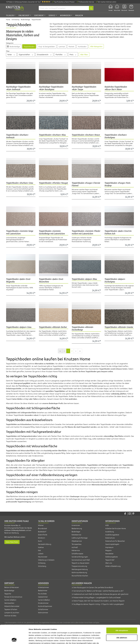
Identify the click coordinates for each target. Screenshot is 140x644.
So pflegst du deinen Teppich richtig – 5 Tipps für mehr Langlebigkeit (99, 604)
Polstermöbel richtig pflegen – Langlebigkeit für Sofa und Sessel (97, 597)
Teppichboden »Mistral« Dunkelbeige (83, 328)
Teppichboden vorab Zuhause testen (113, 369)
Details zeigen (116, 640)
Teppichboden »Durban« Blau (52, 135)
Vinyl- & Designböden (47, 46)
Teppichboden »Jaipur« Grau (19, 327)
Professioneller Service (86, 2)
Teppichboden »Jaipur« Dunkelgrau (115, 280)
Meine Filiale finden (12, 542)
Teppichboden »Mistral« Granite (119, 327)
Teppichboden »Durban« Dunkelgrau (116, 136)
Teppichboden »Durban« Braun (86, 135)
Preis (73, 54)
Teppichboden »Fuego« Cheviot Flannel (86, 184)
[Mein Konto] (124, 8)
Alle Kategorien (96, 46)
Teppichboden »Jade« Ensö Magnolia (18, 280)
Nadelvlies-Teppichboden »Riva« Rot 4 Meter (116, 88)
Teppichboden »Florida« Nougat (53, 183)
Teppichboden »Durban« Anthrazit (17, 136)
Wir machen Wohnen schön (107, 2)
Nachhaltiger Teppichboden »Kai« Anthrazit (18, 88)
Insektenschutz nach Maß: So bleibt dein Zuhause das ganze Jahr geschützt (101, 594)
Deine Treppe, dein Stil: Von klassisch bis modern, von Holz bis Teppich (99, 601)
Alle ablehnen (122, 620)
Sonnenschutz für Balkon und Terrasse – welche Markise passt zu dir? (98, 591)
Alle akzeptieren (122, 613)
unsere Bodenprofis (16, 487)
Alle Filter (84, 54)
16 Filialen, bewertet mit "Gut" (23, 2)
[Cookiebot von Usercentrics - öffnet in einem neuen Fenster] (14, 640)
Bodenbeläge (15, 46)
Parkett (71, 46)
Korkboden (82, 46)
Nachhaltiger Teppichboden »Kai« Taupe (84, 88)
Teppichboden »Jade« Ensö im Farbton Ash (118, 232)
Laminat (62, 46)
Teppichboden (29, 46)
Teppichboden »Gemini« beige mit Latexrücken (20, 232)
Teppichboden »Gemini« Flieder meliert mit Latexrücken (86, 232)
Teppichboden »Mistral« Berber (53, 327)
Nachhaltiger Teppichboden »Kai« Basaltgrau (51, 88)
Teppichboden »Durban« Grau (20, 183)
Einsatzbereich (44, 54)
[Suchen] (91, 8)
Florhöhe (61, 54)
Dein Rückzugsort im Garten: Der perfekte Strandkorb (93, 587)
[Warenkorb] (131, 8)
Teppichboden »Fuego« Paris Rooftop (118, 184)
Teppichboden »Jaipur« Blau (84, 279)
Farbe (11, 54)
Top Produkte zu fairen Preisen (64, 2)
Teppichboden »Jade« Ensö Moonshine (51, 280)
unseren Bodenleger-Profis (53, 403)
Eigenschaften (26, 54)
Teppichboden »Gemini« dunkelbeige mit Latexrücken (52, 232)
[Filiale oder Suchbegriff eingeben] (64, 8)
